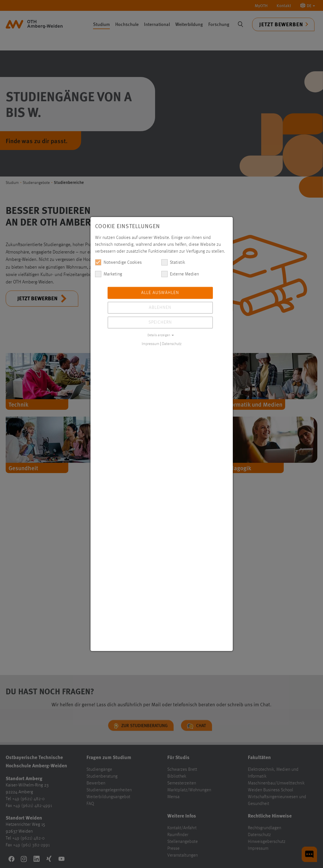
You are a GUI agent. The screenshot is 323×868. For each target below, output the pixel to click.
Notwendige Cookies (118, 262)
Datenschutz (172, 344)
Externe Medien (180, 274)
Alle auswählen (160, 293)
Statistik (173, 262)
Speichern (160, 323)
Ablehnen (160, 308)
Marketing (109, 274)
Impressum (151, 344)
